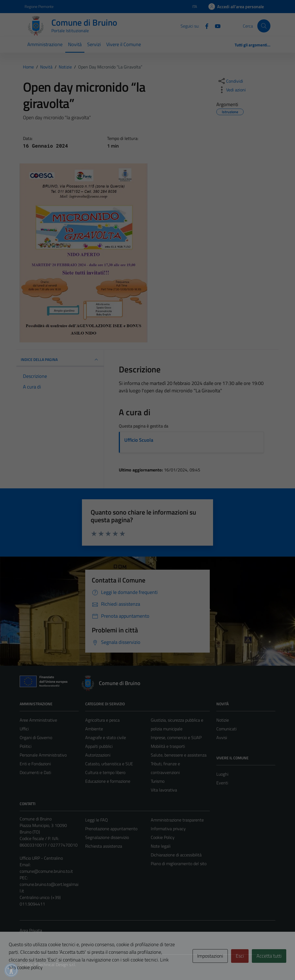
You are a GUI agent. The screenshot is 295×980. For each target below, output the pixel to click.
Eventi (222, 783)
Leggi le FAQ (97, 820)
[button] (11, 970)
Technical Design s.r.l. (57, 964)
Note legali (161, 846)
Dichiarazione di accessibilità (176, 855)
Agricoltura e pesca (102, 720)
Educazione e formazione (108, 781)
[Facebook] (205, 26)
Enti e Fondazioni (35, 764)
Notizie (223, 720)
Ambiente (94, 729)
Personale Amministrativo (43, 755)
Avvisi (222, 737)
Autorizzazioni (98, 755)
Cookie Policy (163, 837)
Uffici (24, 729)
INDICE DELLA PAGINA (60, 360)
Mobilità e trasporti (168, 746)
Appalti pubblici (99, 746)
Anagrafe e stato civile (106, 737)
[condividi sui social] (230, 81)
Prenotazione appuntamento (111, 829)
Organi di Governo (36, 737)
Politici (26, 746)
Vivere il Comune (124, 44)
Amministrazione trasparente (177, 820)
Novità (75, 44)
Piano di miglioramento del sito (179, 864)
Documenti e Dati (35, 772)
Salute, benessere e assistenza (179, 755)
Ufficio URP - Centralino (41, 858)
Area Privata (31, 930)
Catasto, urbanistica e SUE (109, 764)
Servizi (94, 44)
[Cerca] (264, 26)
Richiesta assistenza (104, 846)
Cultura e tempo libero (105, 772)
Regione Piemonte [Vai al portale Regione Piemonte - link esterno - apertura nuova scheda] (39, 6)
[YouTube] (216, 26)
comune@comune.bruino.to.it (46, 871)
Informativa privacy (168, 829)
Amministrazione (45, 44)
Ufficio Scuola (139, 440)
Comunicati (226, 729)
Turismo (158, 781)
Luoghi (222, 774)
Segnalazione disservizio (107, 837)
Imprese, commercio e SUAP (176, 737)
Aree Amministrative (38, 720)
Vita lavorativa (164, 790)
